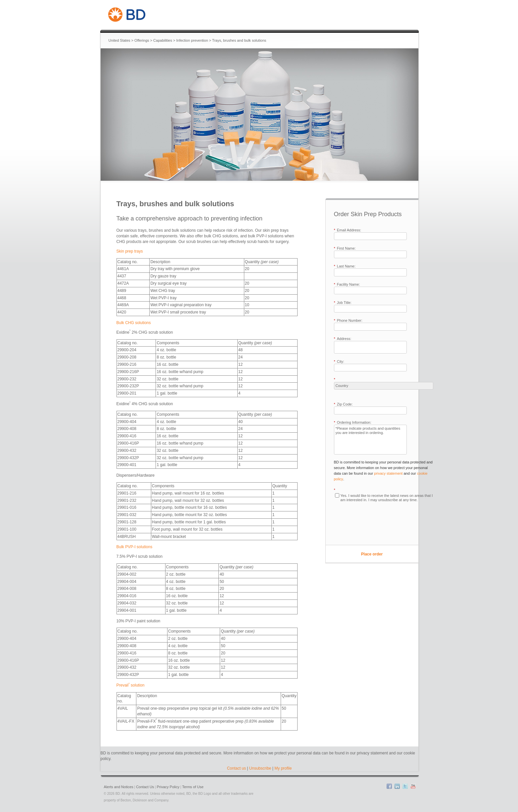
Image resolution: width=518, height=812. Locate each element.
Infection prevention (192, 40)
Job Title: (343, 303)
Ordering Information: (353, 423)
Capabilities (163, 40)
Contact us (236, 768)
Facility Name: (347, 285)
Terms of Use (193, 787)
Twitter (405, 786)
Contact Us (145, 787)
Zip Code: (343, 404)
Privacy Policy (168, 787)
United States (119, 40)
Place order (372, 554)
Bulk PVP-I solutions (135, 547)
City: (339, 362)
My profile (283, 768)
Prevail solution (131, 685)
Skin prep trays (130, 251)
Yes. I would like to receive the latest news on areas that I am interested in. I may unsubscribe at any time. (386, 498)
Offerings (142, 40)
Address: (343, 339)
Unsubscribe (260, 768)
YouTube (413, 786)
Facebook (389, 786)
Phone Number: (348, 321)
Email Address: (348, 230)
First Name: (345, 248)
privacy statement (388, 473)
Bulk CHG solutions (134, 323)
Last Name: (345, 266)
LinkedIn (397, 786)
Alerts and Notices (119, 787)
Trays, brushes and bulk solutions (239, 40)
